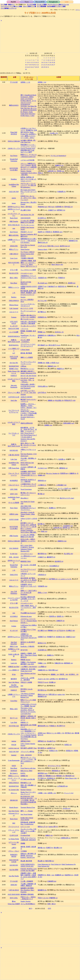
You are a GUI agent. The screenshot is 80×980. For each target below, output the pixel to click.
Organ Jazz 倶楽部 (14, 904)
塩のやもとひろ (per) (67, 498)
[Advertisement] (40, 37)
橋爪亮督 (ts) (50, 861)
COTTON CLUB (14, 397)
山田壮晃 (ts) (52, 171)
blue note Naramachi (14, 386)
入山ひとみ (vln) (43, 679)
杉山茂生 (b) (59, 400)
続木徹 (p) (41, 524)
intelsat (14, 741)
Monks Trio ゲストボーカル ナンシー (28, 793)
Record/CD (40, 2)
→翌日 (49, 909)
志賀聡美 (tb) (42, 317)
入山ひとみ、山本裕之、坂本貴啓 (27, 679)
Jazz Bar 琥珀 (14, 870)
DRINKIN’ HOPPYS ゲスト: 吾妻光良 (28, 481)
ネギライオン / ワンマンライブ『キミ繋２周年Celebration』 (28, 185)
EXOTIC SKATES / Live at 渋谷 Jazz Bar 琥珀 (29, 870)
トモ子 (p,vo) (42, 246)
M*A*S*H (24, 650)
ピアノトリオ (25, 827)
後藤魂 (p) (55, 674)
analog (14, 198)
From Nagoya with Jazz (28, 768)
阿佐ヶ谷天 (14, 709)
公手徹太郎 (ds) (63, 786)
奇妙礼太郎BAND (27, 423)
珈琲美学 (14, 679)
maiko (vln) (61, 694)
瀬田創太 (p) (63, 468)
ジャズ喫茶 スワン (14, 349)
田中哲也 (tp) (42, 690)
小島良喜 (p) (42, 575)
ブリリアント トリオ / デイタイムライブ (28, 345)
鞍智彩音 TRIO (26, 561)
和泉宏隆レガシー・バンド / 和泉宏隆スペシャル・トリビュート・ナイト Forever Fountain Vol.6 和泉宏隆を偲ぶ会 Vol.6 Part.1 (29, 734)
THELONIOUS (14, 301)
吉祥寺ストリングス (14, 210)
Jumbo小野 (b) (53, 827)
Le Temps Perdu (14, 839)
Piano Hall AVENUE (14, 133)
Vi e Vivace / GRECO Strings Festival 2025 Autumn (27, 254)
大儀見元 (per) (70, 637)
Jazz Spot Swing (14, 811)
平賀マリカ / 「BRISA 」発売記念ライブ (28, 898)
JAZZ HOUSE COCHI (14, 861)
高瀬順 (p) (52, 508)
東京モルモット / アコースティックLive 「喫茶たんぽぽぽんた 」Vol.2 (28, 760)
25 (30, 67)
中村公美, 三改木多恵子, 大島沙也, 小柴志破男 (29, 322)
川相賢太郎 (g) (65, 838)
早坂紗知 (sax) (43, 207)
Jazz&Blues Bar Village (14, 185)
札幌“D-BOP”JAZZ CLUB (14, 341)
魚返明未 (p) (69, 875)
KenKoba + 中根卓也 (27, 646)
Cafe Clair (14, 459)
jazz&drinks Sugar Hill (14, 498)
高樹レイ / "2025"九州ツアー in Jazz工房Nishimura (29, 592)
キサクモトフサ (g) (54, 766)
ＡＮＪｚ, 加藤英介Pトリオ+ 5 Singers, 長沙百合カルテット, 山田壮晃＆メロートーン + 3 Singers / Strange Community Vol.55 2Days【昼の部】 (29, 169)
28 (36, 67)
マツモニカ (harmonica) (58, 156)
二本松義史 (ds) (61, 485)
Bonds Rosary (14, 807)
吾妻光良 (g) (42, 481)
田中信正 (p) (69, 207)
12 (32, 62)
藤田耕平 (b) (51, 557)
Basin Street (14, 218)
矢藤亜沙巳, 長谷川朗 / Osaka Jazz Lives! (28, 670)
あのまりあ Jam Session (28, 376)
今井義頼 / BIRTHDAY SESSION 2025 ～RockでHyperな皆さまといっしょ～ (29, 474)
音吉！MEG (14, 278)
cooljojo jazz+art (14, 748)
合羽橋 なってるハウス (14, 650)
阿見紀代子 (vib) (70, 400)
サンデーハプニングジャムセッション (28, 363)
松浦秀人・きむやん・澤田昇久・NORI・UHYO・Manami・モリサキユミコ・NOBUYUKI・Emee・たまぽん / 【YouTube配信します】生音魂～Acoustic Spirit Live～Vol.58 (29, 411)
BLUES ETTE (14, 273)
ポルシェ (14, 793)
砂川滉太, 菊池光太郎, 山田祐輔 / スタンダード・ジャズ (28, 599)
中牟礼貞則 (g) (43, 386)
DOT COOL (14, 898)
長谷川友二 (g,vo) (53, 246)
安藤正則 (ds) (59, 663)
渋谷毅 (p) (52, 682)
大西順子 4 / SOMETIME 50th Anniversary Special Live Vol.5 (29, 637)
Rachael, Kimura (26, 790)
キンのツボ (14, 630)
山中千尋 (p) (42, 392)
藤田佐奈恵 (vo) (43, 726)
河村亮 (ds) (64, 674)
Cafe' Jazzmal (14, 308)
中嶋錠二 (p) (42, 663)
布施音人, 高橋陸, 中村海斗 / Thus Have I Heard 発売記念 (29, 655)
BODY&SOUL (14, 345)
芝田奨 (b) (49, 232)
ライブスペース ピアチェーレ (14, 411)
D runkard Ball (25, 835)
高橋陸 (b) (50, 655)
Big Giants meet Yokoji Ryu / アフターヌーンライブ (29, 192)
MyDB (13, 2)
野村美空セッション (27, 369)
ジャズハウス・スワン (14, 215)
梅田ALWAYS (14, 105)
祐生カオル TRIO (26, 771)
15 (38, 62)
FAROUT (14, 376)
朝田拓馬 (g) (56, 771)
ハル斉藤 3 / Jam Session (29, 667)
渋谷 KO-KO (14, 557)
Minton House (14, 305)
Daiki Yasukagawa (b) (69, 864)
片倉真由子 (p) (52, 286)
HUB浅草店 (14, 481)
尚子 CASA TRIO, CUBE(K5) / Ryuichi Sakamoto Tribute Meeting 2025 (27, 548)
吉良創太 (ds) (60, 637)
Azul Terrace (14, 232)
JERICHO (14, 885)
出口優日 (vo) (42, 630)
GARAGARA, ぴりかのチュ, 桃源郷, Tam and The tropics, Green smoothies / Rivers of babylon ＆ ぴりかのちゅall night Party (28, 709)
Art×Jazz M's (14, 363)
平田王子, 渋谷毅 (26, 682)
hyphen (14, 626)
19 (32, 65)
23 (26, 67)
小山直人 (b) (54, 133)
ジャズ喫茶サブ (14, 670)
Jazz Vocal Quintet (26, 814)
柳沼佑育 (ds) (70, 776)
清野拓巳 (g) (42, 741)
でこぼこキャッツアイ (28, 326)
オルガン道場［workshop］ (25, 341)
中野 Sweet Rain (14, 468)
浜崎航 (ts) (41, 776)
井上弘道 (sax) (43, 283)
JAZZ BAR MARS (14, 894)
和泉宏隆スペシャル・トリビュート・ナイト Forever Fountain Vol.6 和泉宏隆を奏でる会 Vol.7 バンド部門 (28, 148)
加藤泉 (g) (51, 400)
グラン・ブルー (14, 851)
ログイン (78, 10)
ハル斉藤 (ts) (42, 667)
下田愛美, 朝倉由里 (27, 258)
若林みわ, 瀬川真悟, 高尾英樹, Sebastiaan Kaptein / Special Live (28, 855)
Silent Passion (25, 249)
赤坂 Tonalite (14, 221)
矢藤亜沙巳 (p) (43, 670)
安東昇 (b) (60, 616)
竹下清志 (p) (42, 778)
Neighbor (14, 179)
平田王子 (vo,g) (43, 682)
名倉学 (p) (41, 232)
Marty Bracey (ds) (57, 264)
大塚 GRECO (14, 254)
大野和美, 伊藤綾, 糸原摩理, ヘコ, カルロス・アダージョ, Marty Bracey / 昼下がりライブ (29, 263)
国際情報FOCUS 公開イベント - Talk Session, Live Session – (29, 241)
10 (28, 62)
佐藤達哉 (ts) (52, 335)
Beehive (14, 297)
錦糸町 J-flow (14, 369)
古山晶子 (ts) (51, 741)
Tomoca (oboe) (42, 249)
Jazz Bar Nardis (14, 876)
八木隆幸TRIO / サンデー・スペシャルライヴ (28, 485)
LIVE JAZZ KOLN (14, 322)
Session (23, 297)
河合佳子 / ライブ (27, 232)
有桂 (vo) (44, 531)
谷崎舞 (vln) (48, 425)
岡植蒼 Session (25, 660)
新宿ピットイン (14, 287)
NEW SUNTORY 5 (14, 264)
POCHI (14, 745)
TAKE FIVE (14, 575)
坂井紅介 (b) (42, 643)
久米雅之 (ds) (70, 630)
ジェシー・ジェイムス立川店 (14, 599)
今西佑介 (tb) (53, 751)
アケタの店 (14, 82)
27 (34, 67)
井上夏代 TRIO (26, 210)
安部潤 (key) (64, 473)
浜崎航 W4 (24, 776)
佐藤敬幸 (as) (59, 875)
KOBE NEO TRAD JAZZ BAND (27, 819)
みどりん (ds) (42, 301)
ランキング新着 (42, 5)
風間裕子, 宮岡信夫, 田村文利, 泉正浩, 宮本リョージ (28, 718)
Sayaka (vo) (67, 808)
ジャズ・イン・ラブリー (14, 779)
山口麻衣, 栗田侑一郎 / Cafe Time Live (28, 141)
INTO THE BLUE (14, 225)
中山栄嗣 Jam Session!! (28, 613)
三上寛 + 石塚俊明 (27, 881)
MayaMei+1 (24, 498)
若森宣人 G (24, 722)
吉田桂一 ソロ (25, 82)
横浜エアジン (14, 249)
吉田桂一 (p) (42, 82)
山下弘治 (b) (61, 630)
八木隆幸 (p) (42, 485)
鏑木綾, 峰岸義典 (26, 353)
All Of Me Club (14, 726)
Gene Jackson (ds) (43, 866)
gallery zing (14, 494)
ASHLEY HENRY (27, 397)
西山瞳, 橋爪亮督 (26, 861)
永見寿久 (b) (74, 674)
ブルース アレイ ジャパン (14, 474)
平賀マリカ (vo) (43, 898)
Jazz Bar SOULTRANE (14, 686)
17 (28, 65)
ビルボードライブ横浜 (14, 380)
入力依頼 (31, 5)
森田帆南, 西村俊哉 (27, 894)
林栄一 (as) (51, 875)
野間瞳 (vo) (42, 332)
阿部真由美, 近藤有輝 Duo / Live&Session (28, 823)
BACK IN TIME (14, 329)
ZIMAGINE (14, 246)
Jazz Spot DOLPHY (14, 643)
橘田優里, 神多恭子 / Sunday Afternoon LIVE (28, 372)
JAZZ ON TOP (14, 192)
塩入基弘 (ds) (69, 554)
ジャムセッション (27, 273)
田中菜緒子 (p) (43, 345)
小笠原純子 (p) (68, 526)
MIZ (14, 823)
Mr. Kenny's (14, 773)
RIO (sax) (51, 207)
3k (21, 766)
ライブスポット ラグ (14, 434)
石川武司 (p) (42, 218)
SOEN (14, 766)
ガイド (11, 5)
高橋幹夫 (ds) (62, 541)
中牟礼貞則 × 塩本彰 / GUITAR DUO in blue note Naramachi (28, 386)
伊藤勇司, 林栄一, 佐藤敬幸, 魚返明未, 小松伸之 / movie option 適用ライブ (29, 876)
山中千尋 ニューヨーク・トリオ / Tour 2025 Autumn (28, 393)
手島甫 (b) (62, 278)
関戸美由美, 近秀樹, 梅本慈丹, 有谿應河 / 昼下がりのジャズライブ (28, 293)
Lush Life (14, 663)
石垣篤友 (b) (51, 778)
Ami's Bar (14, 400)
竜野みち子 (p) (43, 827)
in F (14, 353)
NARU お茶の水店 (14, 655)
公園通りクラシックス (14, 241)
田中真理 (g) (42, 748)
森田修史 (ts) (68, 663)
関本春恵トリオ (26, 783)
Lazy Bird (14, 722)
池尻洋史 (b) (62, 286)
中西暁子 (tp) (42, 286)
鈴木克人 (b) (59, 332)
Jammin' (14, 755)
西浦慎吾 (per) (58, 232)
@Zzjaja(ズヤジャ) (14, 814)
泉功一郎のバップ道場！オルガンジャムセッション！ (28, 445)
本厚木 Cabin (14, 514)
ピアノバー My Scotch (14, 843)
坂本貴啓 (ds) (63, 679)
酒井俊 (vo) (42, 848)
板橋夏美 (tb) (42, 890)
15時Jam (23, 366)
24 (28, 67)
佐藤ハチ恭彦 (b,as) (52, 363)
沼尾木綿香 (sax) (69, 423)
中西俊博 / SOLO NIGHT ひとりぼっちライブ (29, 586)
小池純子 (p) (52, 210)
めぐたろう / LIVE (27, 308)
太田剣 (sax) (42, 733)
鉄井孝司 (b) (59, 561)
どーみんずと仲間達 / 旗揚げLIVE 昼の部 (28, 221)
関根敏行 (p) (52, 630)
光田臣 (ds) (68, 745)
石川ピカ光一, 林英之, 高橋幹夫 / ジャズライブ (28, 541)
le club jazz (14, 554)
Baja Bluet (14, 283)
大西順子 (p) (42, 637)
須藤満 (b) (73, 473)
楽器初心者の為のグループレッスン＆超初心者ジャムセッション (28, 317)
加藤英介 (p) (59, 165)
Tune (27, 2)
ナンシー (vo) (69, 793)
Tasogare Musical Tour (28, 807)
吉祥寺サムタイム (14, 207)
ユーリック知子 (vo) (64, 488)
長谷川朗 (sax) (53, 670)
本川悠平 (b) (61, 726)
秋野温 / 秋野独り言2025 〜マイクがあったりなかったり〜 (28, 179)
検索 (4, 5)
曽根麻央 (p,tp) (51, 776)
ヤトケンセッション (27, 225)
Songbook (53, 2)
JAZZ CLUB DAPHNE (14, 357)
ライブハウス (58, 5)
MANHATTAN (14, 366)
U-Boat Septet (25, 350)
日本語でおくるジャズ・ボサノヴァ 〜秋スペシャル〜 (28, 198)
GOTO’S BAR (14, 519)
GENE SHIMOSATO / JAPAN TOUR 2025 (28, 865)
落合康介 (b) (58, 848)
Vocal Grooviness (26, 489)
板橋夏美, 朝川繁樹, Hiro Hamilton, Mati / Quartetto (27, 890)
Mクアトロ (14, 718)
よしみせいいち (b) (65, 579)
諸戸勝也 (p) (42, 312)
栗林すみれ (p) (43, 242)
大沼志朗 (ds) (42, 650)
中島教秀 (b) (61, 192)
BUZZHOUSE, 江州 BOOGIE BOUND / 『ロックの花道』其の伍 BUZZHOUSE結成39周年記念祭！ (29, 800)
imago (14, 203)
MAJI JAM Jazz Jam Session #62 (27, 464)
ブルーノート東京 (14, 392)
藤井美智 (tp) (42, 554)
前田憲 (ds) (72, 283)
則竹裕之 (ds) (69, 733)
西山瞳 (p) (41, 861)
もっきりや (14, 326)
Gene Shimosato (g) (44, 864)
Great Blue (14, 701)
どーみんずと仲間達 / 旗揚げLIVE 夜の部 (28, 536)
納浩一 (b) (61, 733)
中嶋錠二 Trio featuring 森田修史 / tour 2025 (28, 663)
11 (30, 62)
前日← (31, 909)
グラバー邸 (14, 270)
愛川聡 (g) (41, 494)
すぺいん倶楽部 (14, 503)
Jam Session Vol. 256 (27, 215)
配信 (42, 6)
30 (26, 69)
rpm (14, 228)
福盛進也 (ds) (73, 241)
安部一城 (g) (51, 904)
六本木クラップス (14, 148)
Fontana (14, 317)
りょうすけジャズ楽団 (28, 270)
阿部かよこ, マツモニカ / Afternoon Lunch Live (29, 156)
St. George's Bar (14, 790)
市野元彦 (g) (53, 694)
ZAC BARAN (14, 548)
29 (38, 67)
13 (34, 62)
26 (32, 67)
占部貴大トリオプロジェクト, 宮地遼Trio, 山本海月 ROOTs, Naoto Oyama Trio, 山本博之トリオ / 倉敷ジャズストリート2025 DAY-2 (29, 133)
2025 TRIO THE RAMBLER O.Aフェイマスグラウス (28, 508)
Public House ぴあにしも (14, 372)
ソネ (14, 293)
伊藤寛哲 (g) (53, 898)
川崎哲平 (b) (60, 621)
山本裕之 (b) (54, 679)
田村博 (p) (53, 616)
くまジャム (24, 329)
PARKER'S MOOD (14, 855)
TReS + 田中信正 (26, 207)
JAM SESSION (26, 218)
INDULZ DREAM (14, 141)
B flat (14, 674)
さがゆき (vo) (42, 468)
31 (48, 67)
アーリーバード (14, 827)
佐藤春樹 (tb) (42, 335)
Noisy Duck (14, 508)
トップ (9, 8)
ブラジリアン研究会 (27, 752)
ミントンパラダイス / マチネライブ (28, 305)
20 (34, 65)
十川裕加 (24, 851)
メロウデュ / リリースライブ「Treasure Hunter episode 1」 (29, 621)
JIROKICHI (14, 800)
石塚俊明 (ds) (52, 881)
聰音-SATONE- (14, 235)
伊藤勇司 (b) (42, 875)
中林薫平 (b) (51, 637)
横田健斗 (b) (60, 776)
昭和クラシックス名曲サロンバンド (28, 701)
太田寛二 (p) (52, 793)
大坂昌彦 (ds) (42, 278)
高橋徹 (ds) (41, 363)
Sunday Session (26, 901)
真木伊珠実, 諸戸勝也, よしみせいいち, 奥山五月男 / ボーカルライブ (29, 580)
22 (38, 65)
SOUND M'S (14, 450)
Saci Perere (14, 156)
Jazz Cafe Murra (14, 682)
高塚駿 (23, 843)
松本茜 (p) (62, 459)
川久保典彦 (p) (54, 566)
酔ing (14, 901)
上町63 (14, 848)
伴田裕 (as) (60, 171)
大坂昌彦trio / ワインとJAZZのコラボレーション (29, 278)
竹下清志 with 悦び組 (28, 779)
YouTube (56, 6)
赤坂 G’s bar (14, 646)
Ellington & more (26, 616)
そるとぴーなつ (14, 485)
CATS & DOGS (14, 890)
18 (30, 65)
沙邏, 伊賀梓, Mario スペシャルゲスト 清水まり (29, 608)
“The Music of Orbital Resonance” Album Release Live (28, 695)
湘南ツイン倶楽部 (27, 357)
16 (26, 65)
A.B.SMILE (14, 616)
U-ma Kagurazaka (14, 760)
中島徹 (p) (53, 726)
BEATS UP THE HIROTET (26, 283)
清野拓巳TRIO (25, 741)
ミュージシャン (11, 6)
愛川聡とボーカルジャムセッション (28, 494)
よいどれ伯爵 (14, 332)
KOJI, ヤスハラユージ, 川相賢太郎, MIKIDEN (28, 839)
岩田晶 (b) (69, 751)
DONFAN (14, 771)
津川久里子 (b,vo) (54, 345)
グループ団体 (30, 6)
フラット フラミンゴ (14, 831)
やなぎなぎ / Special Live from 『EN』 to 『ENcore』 (27, 380)
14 (36, 62)
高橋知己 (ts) (52, 366)
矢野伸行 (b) (61, 210)
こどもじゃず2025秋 (27, 160)
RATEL (23, 773)
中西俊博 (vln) (43, 586)
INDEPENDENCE (14, 336)
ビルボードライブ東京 (14, 423)
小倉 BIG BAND (14, 455)
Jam (22, 686)
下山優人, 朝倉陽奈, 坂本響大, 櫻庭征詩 (28, 885)
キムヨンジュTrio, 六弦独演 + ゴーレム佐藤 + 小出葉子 (28, 831)
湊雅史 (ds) (49, 835)
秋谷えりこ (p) (52, 733)
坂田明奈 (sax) (43, 773)
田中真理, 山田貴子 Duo (29, 748)
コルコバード (14, 312)
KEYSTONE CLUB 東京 (14, 169)
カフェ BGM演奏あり (28, 904)
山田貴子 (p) (51, 748)
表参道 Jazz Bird (14, 667)
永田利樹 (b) (59, 207)
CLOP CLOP (14, 835)
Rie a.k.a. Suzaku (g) (53, 473)
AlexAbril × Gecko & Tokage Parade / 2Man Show (28, 514)
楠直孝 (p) (61, 369)
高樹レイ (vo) (42, 593)
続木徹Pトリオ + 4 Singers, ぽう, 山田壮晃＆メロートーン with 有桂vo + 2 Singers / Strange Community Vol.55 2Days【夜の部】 (29, 528)
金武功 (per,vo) (65, 246)
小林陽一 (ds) (42, 793)
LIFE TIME (14, 489)
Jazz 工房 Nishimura (14, 592)
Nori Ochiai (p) (56, 864)
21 (36, 65)
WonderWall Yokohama (14, 160)
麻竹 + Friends (27, 811)
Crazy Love (14, 258)
